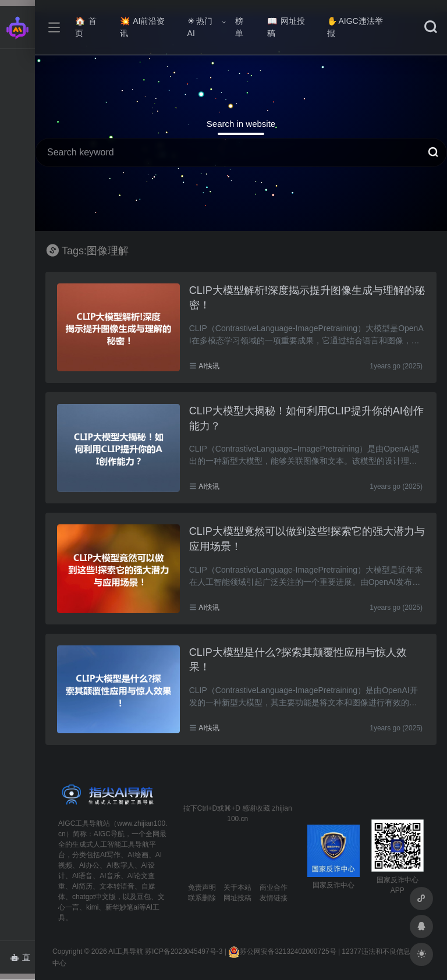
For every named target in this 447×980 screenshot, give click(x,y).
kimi (92, 907)
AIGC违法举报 (355, 27)
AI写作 (110, 855)
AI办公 (89, 865)
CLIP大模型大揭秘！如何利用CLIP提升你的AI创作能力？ (306, 418)
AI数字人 (120, 865)
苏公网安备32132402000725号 (282, 951)
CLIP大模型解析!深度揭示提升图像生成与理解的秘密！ (307, 298)
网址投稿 (286, 27)
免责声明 (202, 887)
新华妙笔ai (122, 907)
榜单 (239, 27)
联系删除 (202, 898)
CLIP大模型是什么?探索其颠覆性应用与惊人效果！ (298, 660)
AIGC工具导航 (81, 823)
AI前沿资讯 (142, 27)
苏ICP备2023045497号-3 (184, 951)
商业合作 (274, 887)
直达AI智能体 (22, 961)
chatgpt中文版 (94, 897)
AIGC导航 (109, 834)
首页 (86, 27)
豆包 (144, 897)
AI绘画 (138, 855)
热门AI (200, 27)
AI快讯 (209, 366)
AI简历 (82, 886)
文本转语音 (117, 886)
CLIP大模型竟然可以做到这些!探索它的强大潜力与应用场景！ (307, 539)
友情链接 (274, 898)
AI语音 (82, 876)
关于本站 (237, 887)
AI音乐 (110, 876)
